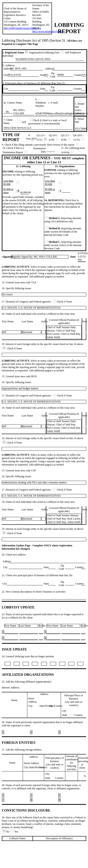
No (6, 832)
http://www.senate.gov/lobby (47, 31)
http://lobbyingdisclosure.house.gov (22, 28)
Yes (15, 832)
